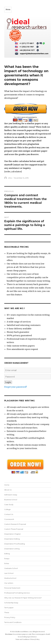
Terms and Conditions (13, 622)
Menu (8, 10)
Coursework (9, 519)
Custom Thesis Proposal (14, 529)
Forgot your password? (16, 387)
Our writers (9, 583)
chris (10, 178)
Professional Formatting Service (17, 593)
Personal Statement (12, 588)
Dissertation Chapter (13, 534)
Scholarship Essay (11, 603)
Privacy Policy (10, 617)
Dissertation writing (12, 549)
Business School (11, 500)
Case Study (9, 505)
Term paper (9, 608)
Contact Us (9, 514)
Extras (7, 563)
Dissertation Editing (12, 539)
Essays (7, 558)
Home (7, 485)
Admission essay (11, 495)
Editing (7, 554)
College (7, 509)
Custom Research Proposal (15, 524)
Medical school (10, 578)
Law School (9, 573)
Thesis (7, 612)
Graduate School (11, 568)
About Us (8, 490)
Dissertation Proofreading (15, 544)
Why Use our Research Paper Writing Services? (23, 598)
